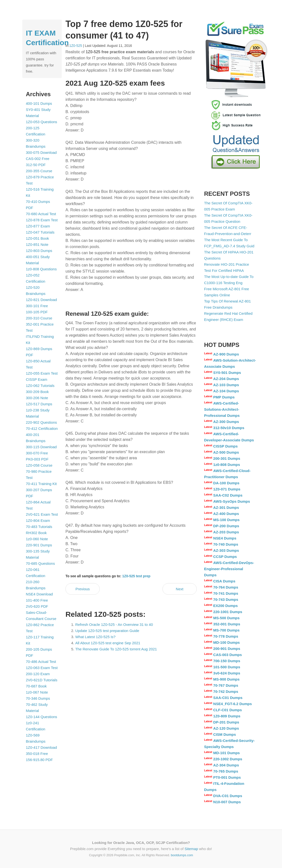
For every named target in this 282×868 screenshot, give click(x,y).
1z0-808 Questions (41, 269)
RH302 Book (36, 533)
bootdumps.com (182, 855)
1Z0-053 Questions (42, 122)
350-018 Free (37, 754)
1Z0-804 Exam (38, 520)
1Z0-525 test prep (136, 576)
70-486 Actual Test (41, 662)
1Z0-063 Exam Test (42, 668)
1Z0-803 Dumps (39, 251)
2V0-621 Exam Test (42, 514)
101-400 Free (37, 600)
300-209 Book (37, 392)
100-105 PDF (37, 312)
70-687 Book (36, 686)
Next (180, 589)
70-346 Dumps (38, 698)
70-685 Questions (40, 563)
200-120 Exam (38, 674)
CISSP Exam (37, 379)
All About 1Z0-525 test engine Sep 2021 (108, 643)
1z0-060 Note (37, 539)
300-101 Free (37, 306)
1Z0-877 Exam (38, 226)
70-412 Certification (42, 428)
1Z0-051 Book (37, 238)
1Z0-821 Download (42, 300)
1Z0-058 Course (39, 465)
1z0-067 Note (37, 692)
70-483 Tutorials (39, 527)
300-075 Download (41, 152)
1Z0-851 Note (37, 244)
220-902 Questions (42, 422)
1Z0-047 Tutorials (40, 232)
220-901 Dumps (39, 545)
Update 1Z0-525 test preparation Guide (107, 631)
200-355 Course (39, 171)
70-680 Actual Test (41, 214)
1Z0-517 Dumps (39, 404)
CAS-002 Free (38, 159)
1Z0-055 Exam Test (42, 373)
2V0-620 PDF (37, 606)
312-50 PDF (36, 165)
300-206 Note (37, 398)
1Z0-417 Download (42, 747)
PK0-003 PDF (37, 459)
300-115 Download (41, 447)
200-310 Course (39, 318)
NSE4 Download (39, 594)
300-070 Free (37, 453)
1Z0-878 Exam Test (42, 220)
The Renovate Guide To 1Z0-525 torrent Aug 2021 (116, 649)
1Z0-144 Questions (42, 717)
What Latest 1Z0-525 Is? (95, 637)
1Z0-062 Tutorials (40, 386)
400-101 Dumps (39, 103)
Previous (83, 589)
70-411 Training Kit (41, 484)
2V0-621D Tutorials (42, 680)
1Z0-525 (76, 46)
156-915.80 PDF (39, 760)
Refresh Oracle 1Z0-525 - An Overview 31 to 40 (114, 625)
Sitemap (191, 849)
